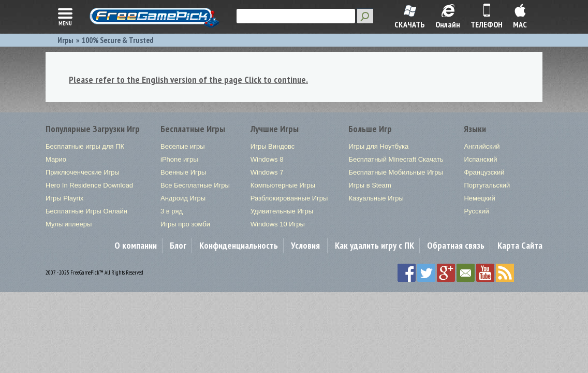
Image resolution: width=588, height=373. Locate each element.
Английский (482, 146)
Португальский (487, 185)
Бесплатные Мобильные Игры (395, 172)
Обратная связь (456, 245)
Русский (476, 211)
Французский (484, 172)
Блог (178, 245)
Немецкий (479, 198)
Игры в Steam (370, 185)
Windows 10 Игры (278, 224)
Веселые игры (183, 146)
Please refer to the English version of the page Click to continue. (188, 80)
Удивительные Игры (282, 211)
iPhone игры (179, 159)
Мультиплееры (69, 224)
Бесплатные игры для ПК (85, 146)
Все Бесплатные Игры (195, 185)
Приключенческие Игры (83, 172)
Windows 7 (267, 172)
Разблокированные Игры (289, 198)
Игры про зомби (185, 224)
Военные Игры (183, 172)
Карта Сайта (520, 245)
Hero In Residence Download (89, 185)
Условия (305, 245)
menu (65, 16)
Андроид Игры (183, 198)
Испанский (480, 159)
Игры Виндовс (273, 146)
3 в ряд (172, 211)
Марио (56, 159)
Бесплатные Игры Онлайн (86, 211)
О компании (136, 245)
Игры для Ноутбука (378, 146)
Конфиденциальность (239, 245)
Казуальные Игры (376, 198)
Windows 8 (267, 159)
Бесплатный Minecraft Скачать (396, 159)
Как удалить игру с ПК (374, 245)
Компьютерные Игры (283, 185)
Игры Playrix (64, 198)
